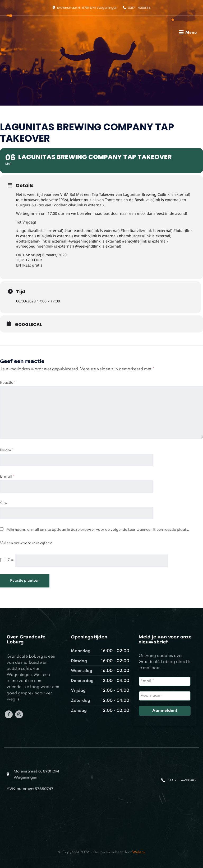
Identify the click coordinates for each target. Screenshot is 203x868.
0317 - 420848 (139, 8)
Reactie (8, 383)
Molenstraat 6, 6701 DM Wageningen (87, 8)
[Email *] (165, 681)
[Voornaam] (165, 696)
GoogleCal (28, 325)
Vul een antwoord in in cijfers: (26, 543)
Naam (7, 450)
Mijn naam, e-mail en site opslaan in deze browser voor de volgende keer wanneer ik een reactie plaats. (98, 530)
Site (3, 503)
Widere (139, 852)
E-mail (7, 477)
